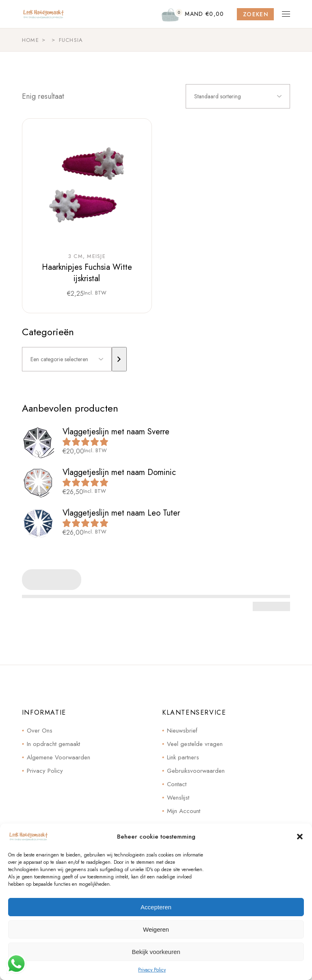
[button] (300, 837)
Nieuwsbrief (182, 731)
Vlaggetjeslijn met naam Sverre (116, 432)
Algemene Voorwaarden (58, 757)
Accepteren (156, 907)
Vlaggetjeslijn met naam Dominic (119, 472)
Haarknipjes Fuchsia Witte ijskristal (87, 273)
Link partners (183, 757)
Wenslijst (178, 798)
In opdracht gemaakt (53, 744)
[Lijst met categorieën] (67, 359)
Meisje (96, 256)
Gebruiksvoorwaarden (196, 771)
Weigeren (156, 929)
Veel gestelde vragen (195, 744)
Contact (177, 784)
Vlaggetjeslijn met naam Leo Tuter (121, 513)
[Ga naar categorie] (119, 359)
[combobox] (238, 96)
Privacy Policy (152, 970)
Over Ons (40, 731)
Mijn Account (184, 811)
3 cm (76, 256)
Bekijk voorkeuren (156, 952)
